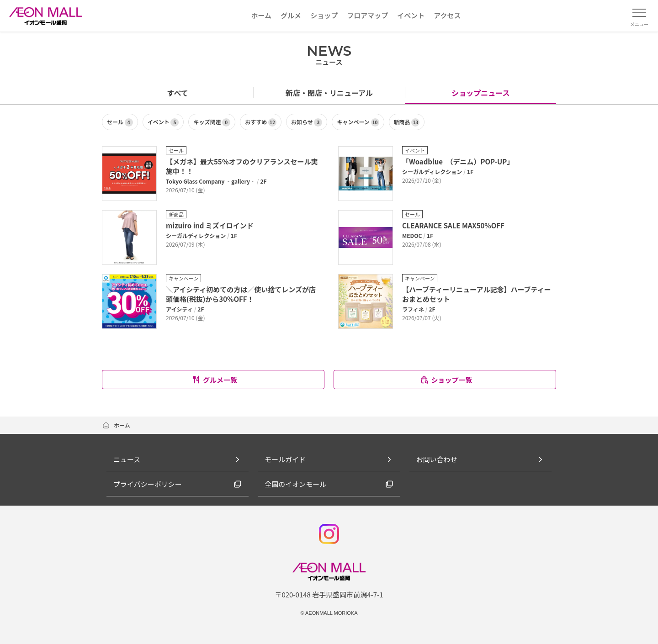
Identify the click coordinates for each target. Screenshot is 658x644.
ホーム (116, 425)
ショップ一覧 (446, 380)
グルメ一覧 (214, 380)
